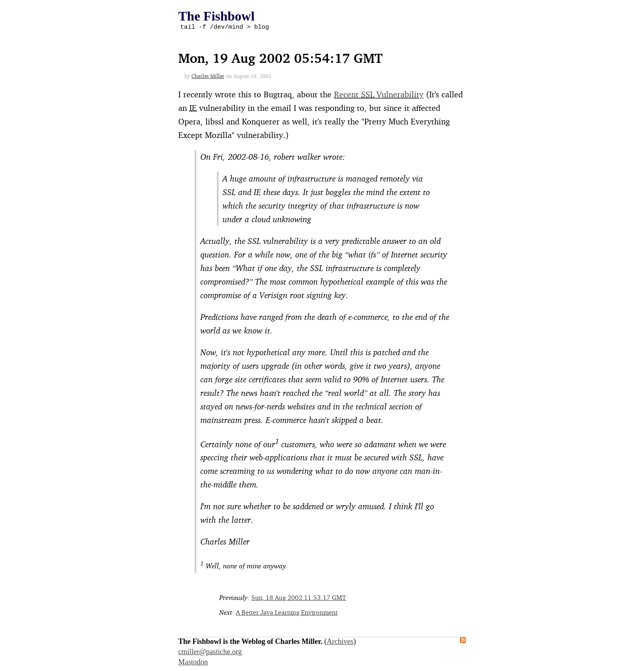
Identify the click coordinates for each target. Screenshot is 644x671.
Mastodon (193, 663)
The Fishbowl (216, 16)
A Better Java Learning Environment (287, 614)
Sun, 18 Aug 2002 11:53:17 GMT (299, 599)
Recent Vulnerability (379, 95)
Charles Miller (208, 77)
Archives (340, 643)
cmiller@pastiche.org (210, 653)
